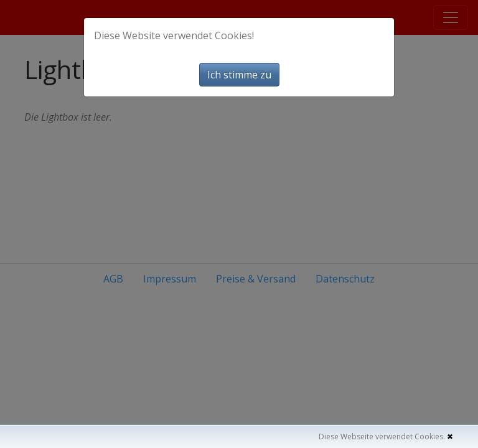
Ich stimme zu (239, 75)
